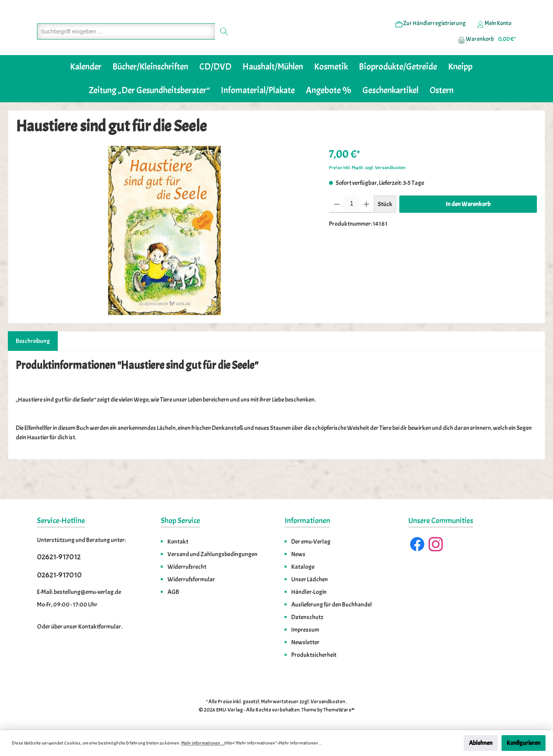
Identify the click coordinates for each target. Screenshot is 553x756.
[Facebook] (417, 544)
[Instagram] (436, 544)
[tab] (33, 365)
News (298, 554)
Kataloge (303, 567)
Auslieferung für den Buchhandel (332, 605)
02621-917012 (59, 557)
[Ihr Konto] (494, 36)
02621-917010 (59, 575)
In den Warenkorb (468, 228)
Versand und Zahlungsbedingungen (212, 554)
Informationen (307, 521)
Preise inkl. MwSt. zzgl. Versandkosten (367, 192)
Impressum (305, 630)
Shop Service (180, 521)
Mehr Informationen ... (203, 743)
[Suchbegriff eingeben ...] (126, 43)
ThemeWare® (339, 710)
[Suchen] (224, 43)
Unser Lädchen (310, 579)
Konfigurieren (524, 743)
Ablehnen (481, 743)
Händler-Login (309, 592)
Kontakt (178, 542)
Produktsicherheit (314, 655)
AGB (173, 592)
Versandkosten (328, 702)
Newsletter (305, 642)
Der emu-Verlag (311, 542)
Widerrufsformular (191, 579)
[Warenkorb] (485, 52)
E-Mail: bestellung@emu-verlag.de (79, 592)
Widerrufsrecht (187, 567)
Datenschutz (307, 617)
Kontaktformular (100, 627)
